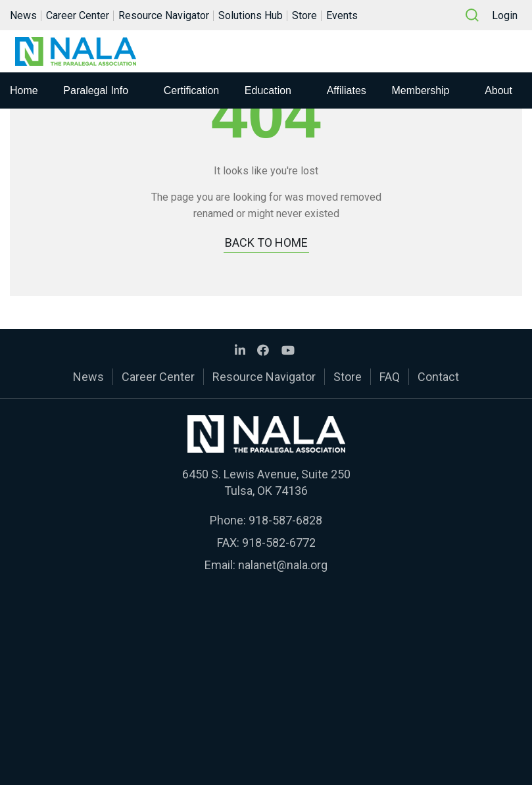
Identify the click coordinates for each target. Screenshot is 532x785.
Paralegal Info (96, 90)
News (23, 15)
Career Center (78, 15)
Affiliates (347, 90)
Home (24, 90)
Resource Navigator (164, 15)
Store (304, 15)
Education (268, 90)
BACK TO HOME (266, 242)
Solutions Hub (251, 15)
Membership (420, 90)
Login (505, 15)
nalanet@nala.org (283, 565)
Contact (438, 377)
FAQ (390, 377)
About (498, 90)
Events (342, 15)
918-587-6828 (285, 520)
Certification (191, 90)
